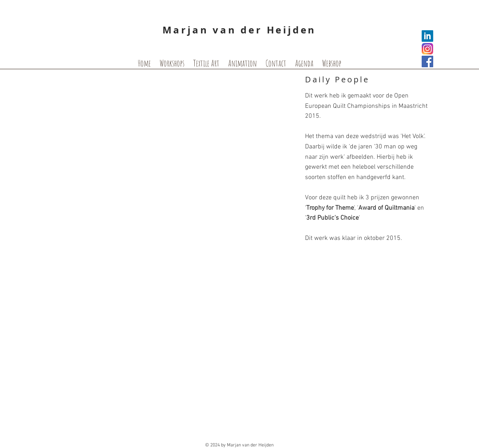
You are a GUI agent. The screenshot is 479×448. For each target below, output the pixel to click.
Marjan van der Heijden (239, 30)
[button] (171, 152)
